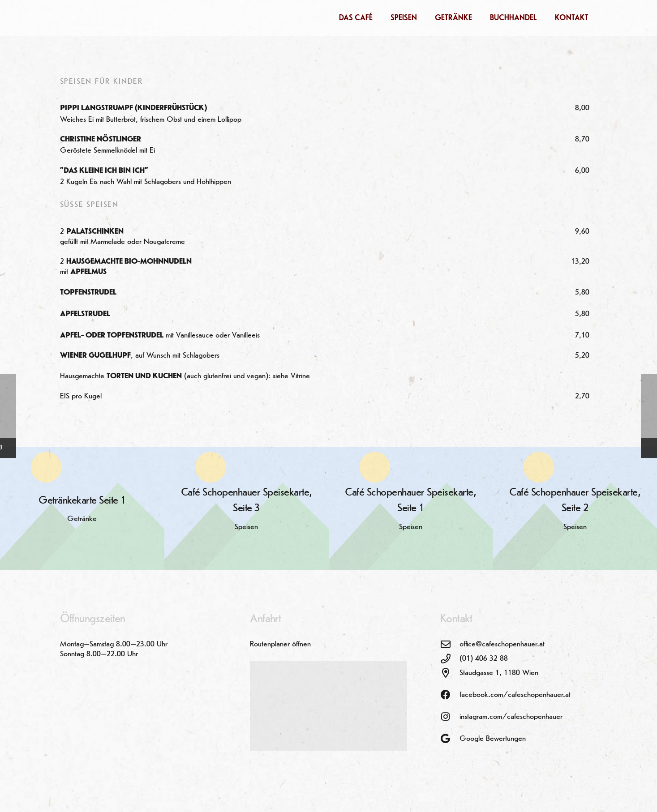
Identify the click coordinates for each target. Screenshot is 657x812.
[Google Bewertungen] (450, 739)
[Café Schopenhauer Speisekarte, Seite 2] (575, 508)
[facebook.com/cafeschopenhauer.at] (450, 695)
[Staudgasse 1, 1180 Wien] (450, 673)
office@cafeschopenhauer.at (502, 644)
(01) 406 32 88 (484, 658)
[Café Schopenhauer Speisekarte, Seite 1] (411, 508)
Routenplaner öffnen (280, 644)
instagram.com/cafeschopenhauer (511, 717)
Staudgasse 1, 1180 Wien (499, 673)
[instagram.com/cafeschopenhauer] (450, 717)
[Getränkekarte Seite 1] (82, 508)
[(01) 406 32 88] (450, 659)
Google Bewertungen (493, 739)
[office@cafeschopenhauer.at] (450, 645)
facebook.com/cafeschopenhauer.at (515, 695)
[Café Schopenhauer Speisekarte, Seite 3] (247, 508)
